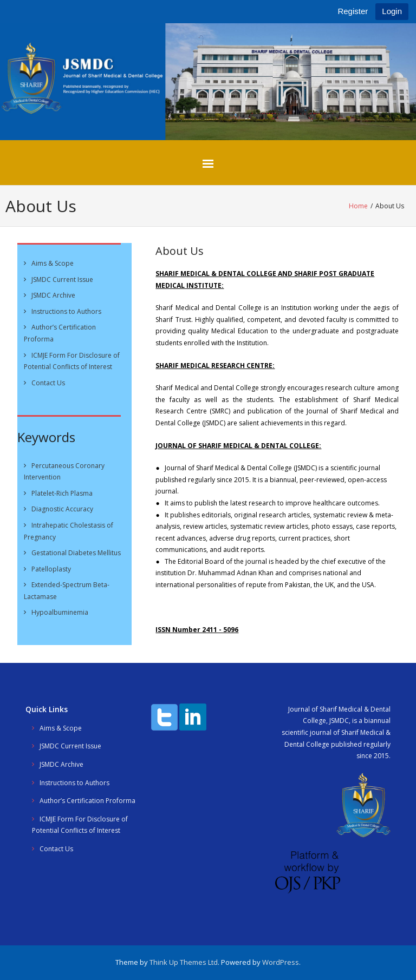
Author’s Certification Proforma (60, 333)
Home (358, 206)
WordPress (281, 962)
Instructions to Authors (66, 311)
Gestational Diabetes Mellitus (76, 553)
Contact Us (48, 383)
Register (353, 11)
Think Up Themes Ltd (184, 962)
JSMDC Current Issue (62, 279)
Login (392, 11)
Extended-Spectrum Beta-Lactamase (67, 591)
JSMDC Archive (53, 295)
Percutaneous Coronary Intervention (64, 472)
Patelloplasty (51, 569)
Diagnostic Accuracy (62, 509)
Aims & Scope (53, 263)
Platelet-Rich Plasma (62, 493)
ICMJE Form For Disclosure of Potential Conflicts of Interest (72, 361)
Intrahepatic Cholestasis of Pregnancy (69, 531)
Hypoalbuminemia (60, 612)
